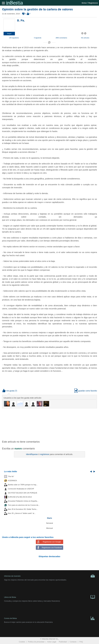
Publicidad (63, 642)
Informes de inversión (50, 576)
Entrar (84, 3)
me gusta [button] (8, 391)
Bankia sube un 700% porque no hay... (23, 485)
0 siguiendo (38, 38)
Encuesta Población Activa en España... (23, 501)
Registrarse (93, 3)
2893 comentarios (61, 38)
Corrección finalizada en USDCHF (21, 489)
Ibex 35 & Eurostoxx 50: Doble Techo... (23, 509)
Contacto (73, 642)
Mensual (50, 528)
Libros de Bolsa (50, 597)
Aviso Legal (52, 642)
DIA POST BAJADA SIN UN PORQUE (23, 493)
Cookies (22, 642)
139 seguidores (14, 38)
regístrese (45, 454)
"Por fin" (11, 477)
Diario (50, 518)
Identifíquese (32, 454)
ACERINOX (12, 481)
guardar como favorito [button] (86, 391)
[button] (9, 34)
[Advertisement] (50, 424)
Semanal (50, 523)
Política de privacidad (36, 642)
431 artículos (85, 38)
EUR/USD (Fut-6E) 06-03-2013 (20, 497)
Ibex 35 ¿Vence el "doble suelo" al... (22, 513)
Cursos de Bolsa (50, 618)
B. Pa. (21, 20)
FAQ (81, 642)
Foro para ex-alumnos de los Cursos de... (24, 505)
